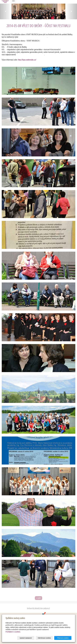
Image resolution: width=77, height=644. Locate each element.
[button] (6, 11)
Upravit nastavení (26, 638)
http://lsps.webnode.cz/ (27, 60)
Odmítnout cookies (44, 638)
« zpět (38, 598)
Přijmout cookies (63, 638)
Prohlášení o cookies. (13, 632)
